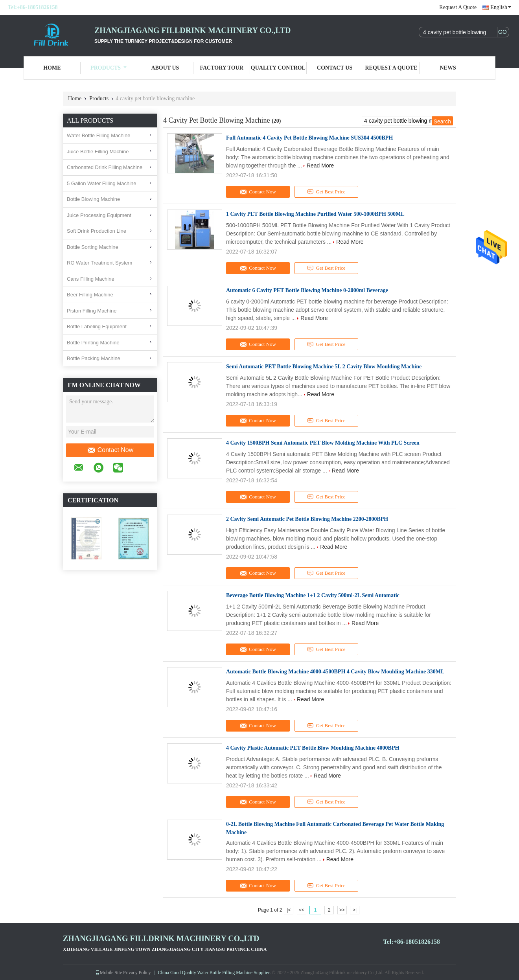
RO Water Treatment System (99, 263)
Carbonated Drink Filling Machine (105, 167)
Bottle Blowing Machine (93, 199)
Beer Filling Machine (90, 295)
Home (52, 68)
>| (355, 910)
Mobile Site (109, 973)
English (501, 7)
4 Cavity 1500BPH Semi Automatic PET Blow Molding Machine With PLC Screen (323, 443)
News (448, 68)
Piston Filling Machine (92, 311)
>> (342, 910)
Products (109, 68)
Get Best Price (327, 192)
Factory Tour (221, 68)
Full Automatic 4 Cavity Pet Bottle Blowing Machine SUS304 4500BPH (309, 138)
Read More (320, 165)
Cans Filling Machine (91, 279)
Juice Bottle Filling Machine (98, 152)
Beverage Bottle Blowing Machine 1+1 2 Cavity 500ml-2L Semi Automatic (313, 595)
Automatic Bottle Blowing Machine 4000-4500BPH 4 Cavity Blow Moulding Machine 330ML (335, 672)
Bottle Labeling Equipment (97, 326)
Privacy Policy (137, 973)
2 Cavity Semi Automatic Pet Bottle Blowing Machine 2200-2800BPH (307, 519)
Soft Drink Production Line (97, 231)
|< (289, 910)
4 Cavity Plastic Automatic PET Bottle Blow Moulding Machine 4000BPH (313, 748)
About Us (165, 68)
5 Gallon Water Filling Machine (102, 183)
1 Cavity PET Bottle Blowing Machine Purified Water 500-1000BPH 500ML (315, 214)
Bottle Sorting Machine (93, 247)
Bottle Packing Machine (94, 358)
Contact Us (335, 68)
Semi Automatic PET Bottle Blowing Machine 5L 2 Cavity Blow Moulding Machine (324, 367)
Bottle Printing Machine (93, 343)
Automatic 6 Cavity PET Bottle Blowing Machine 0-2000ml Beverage (307, 290)
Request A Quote (458, 7)
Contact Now (110, 450)
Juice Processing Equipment (99, 215)
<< (302, 910)
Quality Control (278, 68)
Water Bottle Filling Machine (98, 135)
